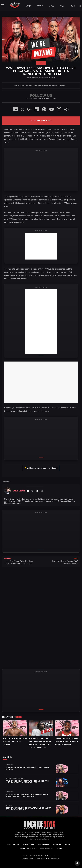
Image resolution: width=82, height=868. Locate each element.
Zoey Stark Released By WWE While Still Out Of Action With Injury (28, 809)
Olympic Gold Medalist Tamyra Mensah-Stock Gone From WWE (66, 741)
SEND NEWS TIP (45, 85)
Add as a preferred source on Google (41, 468)
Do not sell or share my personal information (47, 859)
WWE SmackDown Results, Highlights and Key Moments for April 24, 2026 (27, 782)
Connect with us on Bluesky (41, 120)
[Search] (79, 6)
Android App (31, 85)
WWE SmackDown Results (15, 778)
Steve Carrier (33, 78)
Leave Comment (59, 85)
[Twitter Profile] (32, 491)
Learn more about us (42, 839)
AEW (52, 6)
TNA (62, 6)
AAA (73, 6)
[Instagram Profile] (42, 491)
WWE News (11, 15)
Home (28, 6)
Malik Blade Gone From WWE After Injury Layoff (15, 741)
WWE (40, 6)
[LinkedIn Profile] (37, 491)
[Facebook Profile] (27, 491)
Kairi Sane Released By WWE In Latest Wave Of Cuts (27, 768)
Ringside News (33, 832)
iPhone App (19, 85)
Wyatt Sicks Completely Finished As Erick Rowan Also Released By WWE (27, 795)
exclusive (31, 837)
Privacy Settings (27, 859)
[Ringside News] (39, 829)
